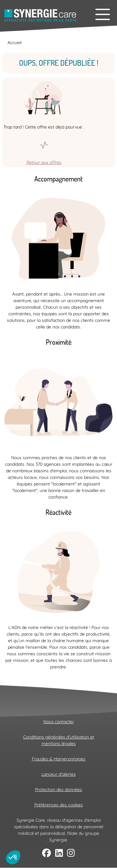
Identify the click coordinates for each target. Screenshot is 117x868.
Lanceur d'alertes (59, 774)
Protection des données (58, 789)
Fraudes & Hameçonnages (59, 759)
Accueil (15, 43)
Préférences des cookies (59, 805)
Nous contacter (59, 722)
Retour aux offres (44, 162)
